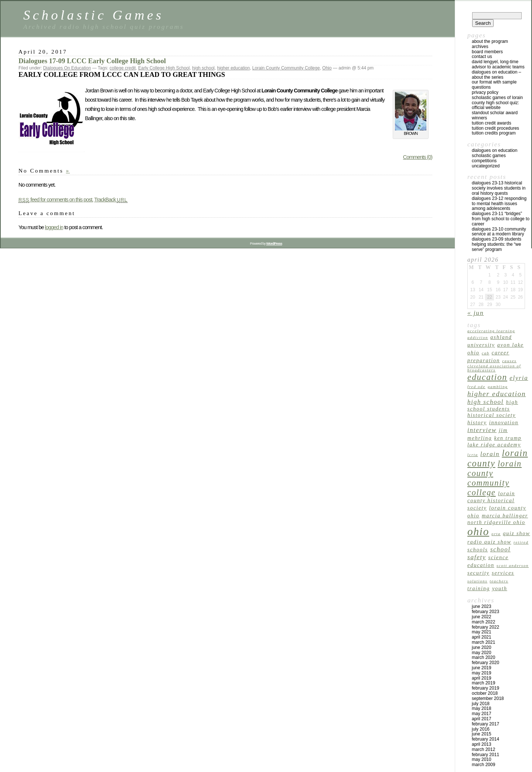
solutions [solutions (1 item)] (477, 581)
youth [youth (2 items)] (500, 588)
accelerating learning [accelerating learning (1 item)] (491, 331)
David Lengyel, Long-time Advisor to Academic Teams (498, 64)
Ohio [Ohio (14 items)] (478, 531)
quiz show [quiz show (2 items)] (516, 533)
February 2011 (485, 755)
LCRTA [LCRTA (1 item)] (473, 455)
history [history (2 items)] (477, 422)
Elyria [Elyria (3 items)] (519, 378)
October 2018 (485, 693)
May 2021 (482, 632)
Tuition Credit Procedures (495, 128)
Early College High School (164, 68)
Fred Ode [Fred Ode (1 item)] (476, 387)
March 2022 (483, 622)
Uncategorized (486, 166)
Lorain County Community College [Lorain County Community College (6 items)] (495, 478)
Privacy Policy (485, 92)
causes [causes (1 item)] (509, 361)
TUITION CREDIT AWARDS (492, 123)
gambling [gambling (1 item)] (498, 387)
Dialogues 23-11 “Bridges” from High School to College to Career (501, 219)
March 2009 (483, 765)
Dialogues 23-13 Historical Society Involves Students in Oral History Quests (499, 188)
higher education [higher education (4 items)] (497, 394)
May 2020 (482, 653)
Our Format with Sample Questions (494, 85)
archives (480, 47)
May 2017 (482, 714)
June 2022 (482, 617)
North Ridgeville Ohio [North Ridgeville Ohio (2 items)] (496, 522)
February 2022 (485, 627)
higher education (233, 68)
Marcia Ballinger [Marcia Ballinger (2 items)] (505, 516)
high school (203, 68)
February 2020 (485, 663)
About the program (490, 41)
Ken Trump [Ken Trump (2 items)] (508, 438)
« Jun (475, 313)
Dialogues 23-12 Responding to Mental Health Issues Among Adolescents (499, 204)
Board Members (487, 52)
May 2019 (482, 673)
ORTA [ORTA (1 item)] (496, 534)
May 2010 (482, 759)
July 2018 (481, 704)
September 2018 (488, 698)
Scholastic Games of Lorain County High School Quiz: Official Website (497, 103)
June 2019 (482, 668)
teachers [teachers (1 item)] (499, 581)
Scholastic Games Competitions (489, 158)
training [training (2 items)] (479, 588)
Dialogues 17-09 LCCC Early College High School (92, 61)
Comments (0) (418, 157)
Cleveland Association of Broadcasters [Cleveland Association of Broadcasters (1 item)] (494, 368)
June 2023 (482, 606)
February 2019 (485, 688)
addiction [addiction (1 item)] (478, 338)
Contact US (482, 57)
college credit (123, 68)
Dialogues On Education (67, 68)
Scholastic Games (93, 15)
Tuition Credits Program (494, 133)
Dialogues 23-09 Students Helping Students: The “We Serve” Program (497, 244)
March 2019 (483, 683)
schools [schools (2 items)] (478, 550)
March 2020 (483, 657)
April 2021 (482, 637)
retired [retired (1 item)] (521, 542)
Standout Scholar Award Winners (495, 115)
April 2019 (482, 678)
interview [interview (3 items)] (482, 430)
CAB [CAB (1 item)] (486, 353)
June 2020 (482, 647)
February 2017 (485, 724)
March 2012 (483, 749)
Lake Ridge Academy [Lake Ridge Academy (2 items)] (494, 445)
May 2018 (482, 708)
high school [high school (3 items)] (485, 402)
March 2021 (483, 642)
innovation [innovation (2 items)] (504, 422)
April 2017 (482, 719)
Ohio (327, 68)
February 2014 (485, 739)
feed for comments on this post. (56, 200)
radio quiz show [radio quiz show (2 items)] (489, 542)
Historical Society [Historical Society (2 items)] (492, 415)
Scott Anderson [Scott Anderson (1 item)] (513, 566)
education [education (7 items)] (487, 377)
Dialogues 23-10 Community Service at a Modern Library (499, 232)
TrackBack (111, 200)
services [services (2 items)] (503, 573)
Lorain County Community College (286, 68)
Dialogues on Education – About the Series (496, 75)
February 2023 (485, 612)
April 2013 (482, 744)
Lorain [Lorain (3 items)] (490, 454)
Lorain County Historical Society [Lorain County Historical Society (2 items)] (491, 501)
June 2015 (482, 734)
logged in (54, 227)
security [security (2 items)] (478, 573)
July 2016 (481, 729)
